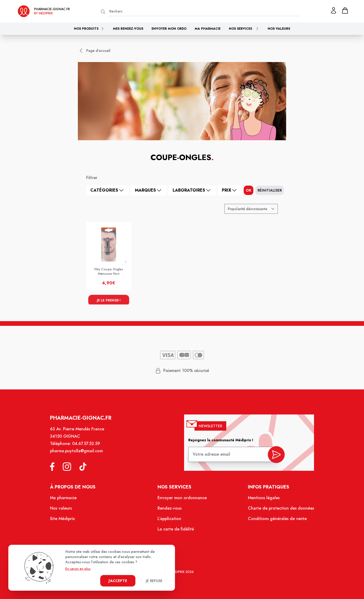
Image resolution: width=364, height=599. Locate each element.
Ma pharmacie (208, 29)
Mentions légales (260, 501)
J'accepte (118, 581)
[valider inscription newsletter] (272, 458)
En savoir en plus (78, 569)
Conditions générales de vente (273, 521)
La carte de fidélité (176, 531)
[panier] (345, 10)
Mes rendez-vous (128, 29)
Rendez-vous (170, 511)
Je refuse (154, 581)
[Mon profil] (334, 10)
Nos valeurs (279, 29)
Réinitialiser (270, 190)
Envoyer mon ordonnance (182, 501)
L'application (170, 521)
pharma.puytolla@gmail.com (81, 456)
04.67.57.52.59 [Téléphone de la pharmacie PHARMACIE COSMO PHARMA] (90, 449)
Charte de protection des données (277, 511)
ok (249, 190)
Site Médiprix (68, 521)
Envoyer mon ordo (169, 29)
